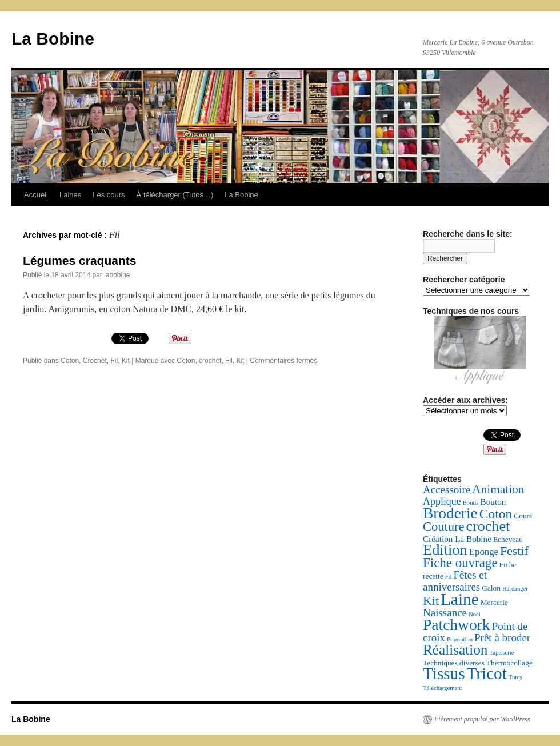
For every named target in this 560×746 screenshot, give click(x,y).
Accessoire (447, 490)
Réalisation (455, 650)
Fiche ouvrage (460, 563)
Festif (514, 551)
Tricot (487, 673)
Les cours (109, 195)
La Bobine (53, 39)
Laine (460, 599)
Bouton (493, 502)
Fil (114, 361)
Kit (126, 361)
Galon (491, 588)
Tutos (515, 677)
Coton (70, 361)
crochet (210, 361)
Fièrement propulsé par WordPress (482, 719)
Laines (70, 195)
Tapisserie (501, 653)
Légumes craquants (79, 260)
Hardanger (515, 589)
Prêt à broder (502, 638)
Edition (445, 550)
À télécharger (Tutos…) (175, 195)
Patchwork (457, 625)
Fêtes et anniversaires (455, 581)
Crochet (95, 361)
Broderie (450, 513)
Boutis (471, 503)
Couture (444, 527)
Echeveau (508, 539)
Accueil (36, 195)
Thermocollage (509, 663)
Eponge (484, 552)
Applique (442, 501)
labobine (117, 275)
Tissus (444, 673)
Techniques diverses (454, 663)
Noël (475, 614)
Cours (523, 516)
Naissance (445, 613)
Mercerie (494, 602)
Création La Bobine (457, 539)
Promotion (460, 639)
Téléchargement (442, 688)
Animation (498, 489)
